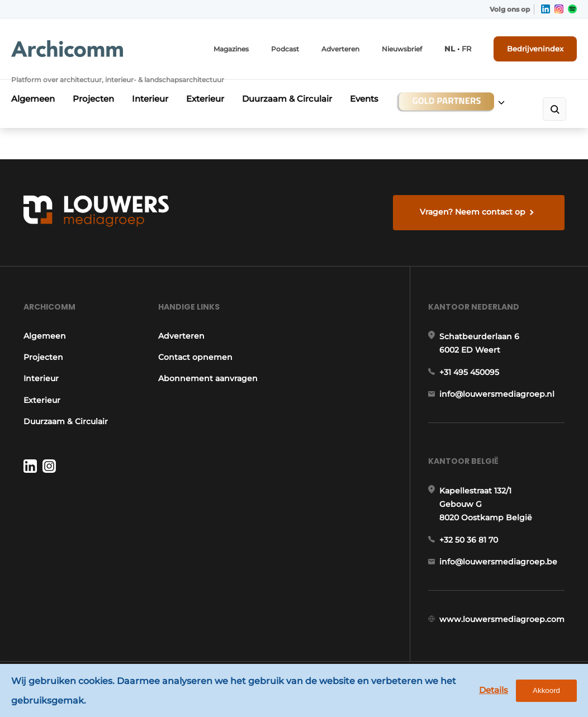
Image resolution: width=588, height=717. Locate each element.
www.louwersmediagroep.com (502, 619)
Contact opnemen (195, 357)
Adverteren (340, 49)
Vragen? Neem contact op (473, 212)
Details (494, 690)
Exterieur (205, 99)
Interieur (150, 99)
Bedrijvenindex (535, 49)
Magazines (231, 49)
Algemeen (33, 99)
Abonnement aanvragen (208, 378)
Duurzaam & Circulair (287, 99)
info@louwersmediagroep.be (498, 562)
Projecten (93, 99)
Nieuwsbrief (402, 49)
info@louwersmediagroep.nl (497, 394)
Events (364, 99)
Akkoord (546, 690)
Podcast (285, 49)
